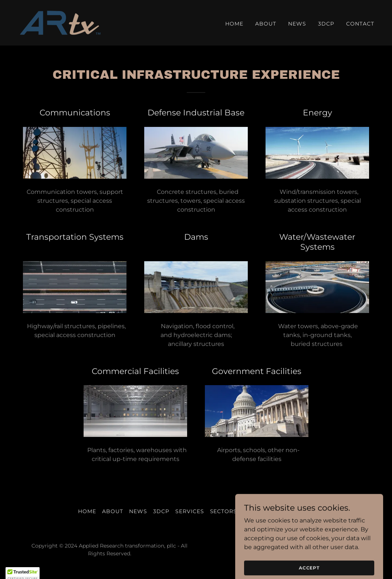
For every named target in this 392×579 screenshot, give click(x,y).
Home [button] (87, 511)
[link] (60, 22)
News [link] (297, 24)
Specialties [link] (261, 511)
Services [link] (190, 511)
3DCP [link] (326, 24)
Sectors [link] (224, 511)
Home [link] (234, 24)
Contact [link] (360, 24)
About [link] (266, 24)
